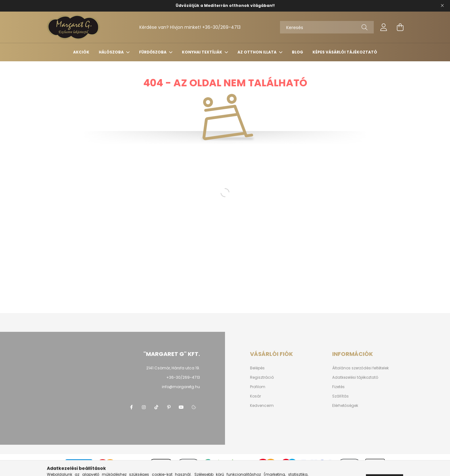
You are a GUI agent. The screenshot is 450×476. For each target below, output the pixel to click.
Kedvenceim (262, 406)
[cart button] (400, 27)
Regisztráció (262, 377)
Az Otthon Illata (257, 52)
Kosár (255, 396)
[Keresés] (327, 27)
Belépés (257, 368)
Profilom (258, 387)
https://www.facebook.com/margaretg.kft (131, 407)
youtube (181, 407)
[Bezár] (442, 6)
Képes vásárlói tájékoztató (345, 52)
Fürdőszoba (153, 52)
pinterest (169, 407)
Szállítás (340, 396)
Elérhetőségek (345, 406)
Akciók (81, 52)
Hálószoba (112, 52)
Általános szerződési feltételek (360, 368)
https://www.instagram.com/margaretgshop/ (144, 407)
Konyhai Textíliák (202, 52)
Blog (297, 52)
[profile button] (384, 27)
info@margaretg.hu (181, 387)
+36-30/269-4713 (221, 27)
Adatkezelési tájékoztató (355, 377)
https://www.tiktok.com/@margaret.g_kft (156, 407)
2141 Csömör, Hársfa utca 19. (173, 368)
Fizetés (338, 387)
